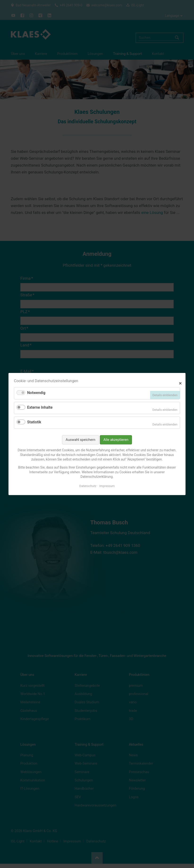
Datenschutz (88, 486)
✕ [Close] (180, 383)
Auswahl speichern (80, 440)
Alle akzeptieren (116, 440)
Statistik (34, 422)
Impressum (107, 486)
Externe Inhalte (40, 407)
